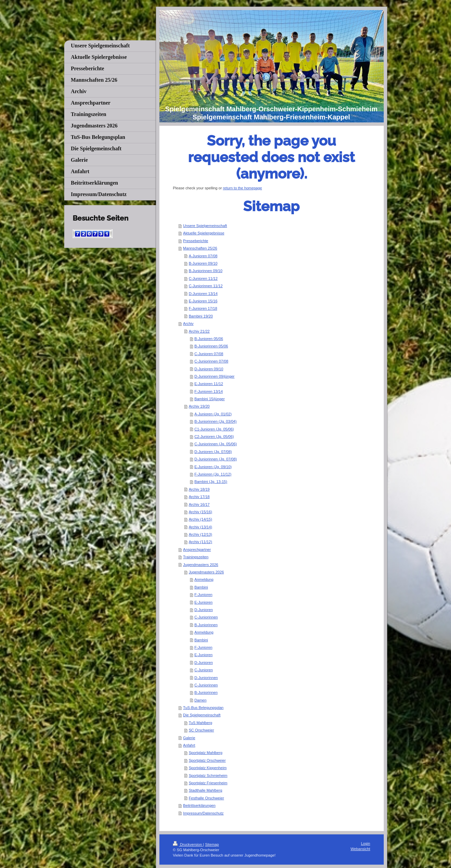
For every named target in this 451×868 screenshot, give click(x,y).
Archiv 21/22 (199, 331)
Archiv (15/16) (200, 512)
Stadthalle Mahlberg (205, 790)
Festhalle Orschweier (206, 798)
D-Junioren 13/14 (203, 294)
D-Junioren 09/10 (209, 369)
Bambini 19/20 (201, 316)
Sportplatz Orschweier (207, 760)
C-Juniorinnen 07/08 (211, 361)
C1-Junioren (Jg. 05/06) (214, 429)
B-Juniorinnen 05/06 (211, 346)
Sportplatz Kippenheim (208, 768)
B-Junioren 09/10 (203, 263)
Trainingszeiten (196, 557)
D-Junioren (204, 610)
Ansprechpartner (197, 550)
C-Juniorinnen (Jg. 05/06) (216, 444)
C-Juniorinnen (206, 617)
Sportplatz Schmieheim (208, 776)
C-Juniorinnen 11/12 (206, 286)
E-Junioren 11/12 (209, 384)
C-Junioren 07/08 (209, 354)
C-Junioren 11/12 (203, 278)
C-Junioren (204, 670)
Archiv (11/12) (200, 542)
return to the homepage (242, 188)
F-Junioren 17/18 (203, 308)
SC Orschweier (201, 730)
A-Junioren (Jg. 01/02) (213, 414)
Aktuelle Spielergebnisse (204, 233)
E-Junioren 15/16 (203, 301)
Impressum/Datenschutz (203, 813)
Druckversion (188, 844)
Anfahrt (189, 745)
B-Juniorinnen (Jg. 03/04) (216, 421)
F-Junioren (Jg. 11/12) (213, 474)
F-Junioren (203, 595)
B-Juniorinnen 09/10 (205, 271)
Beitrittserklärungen (199, 805)
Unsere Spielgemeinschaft (205, 226)
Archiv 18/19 (199, 489)
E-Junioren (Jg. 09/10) (213, 467)
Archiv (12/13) (200, 534)
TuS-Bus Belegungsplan (203, 708)
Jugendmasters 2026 (200, 565)
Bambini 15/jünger (210, 399)
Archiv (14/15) (200, 519)
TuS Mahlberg (200, 723)
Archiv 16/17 (199, 504)
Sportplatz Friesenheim (208, 783)
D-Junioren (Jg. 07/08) (213, 452)
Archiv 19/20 (199, 406)
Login (365, 843)
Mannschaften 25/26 (200, 248)
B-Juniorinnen (206, 625)
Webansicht (360, 849)
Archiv (188, 324)
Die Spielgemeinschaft (202, 715)
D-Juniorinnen (206, 678)
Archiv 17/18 (199, 497)
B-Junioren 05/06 (209, 339)
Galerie (189, 738)
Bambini (201, 587)
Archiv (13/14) (200, 527)
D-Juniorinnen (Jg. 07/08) (216, 459)
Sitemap (212, 844)
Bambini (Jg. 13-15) (211, 482)
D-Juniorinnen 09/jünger (214, 376)
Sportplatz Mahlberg (205, 753)
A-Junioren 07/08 (203, 256)
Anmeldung (204, 579)
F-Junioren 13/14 (209, 391)
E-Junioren (203, 602)
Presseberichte (196, 241)
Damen (200, 700)
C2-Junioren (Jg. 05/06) (214, 437)
